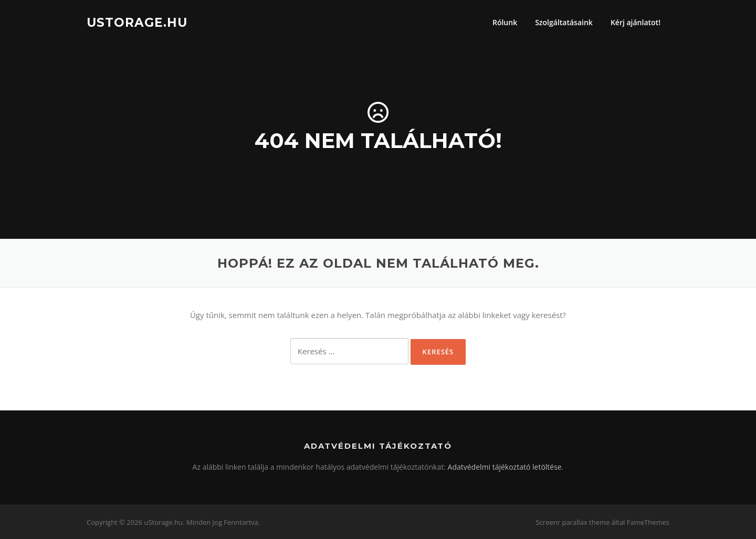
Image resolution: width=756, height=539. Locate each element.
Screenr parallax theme (573, 522)
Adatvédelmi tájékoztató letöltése (505, 467)
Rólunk (505, 22)
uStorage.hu (137, 22)
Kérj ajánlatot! (636, 22)
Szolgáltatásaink (564, 22)
